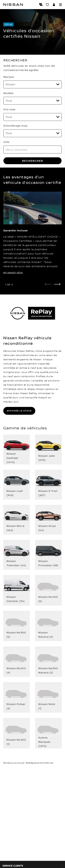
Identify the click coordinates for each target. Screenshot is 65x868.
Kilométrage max (15, 126)
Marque (9, 77)
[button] (60, 5)
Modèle (8, 93)
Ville (6, 142)
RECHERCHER (33, 161)
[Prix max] (32, 117)
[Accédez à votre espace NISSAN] (54, 5)
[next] (57, 284)
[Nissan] (13, 5)
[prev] (48, 284)
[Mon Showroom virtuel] (47, 5)
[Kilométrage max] (32, 133)
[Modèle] (32, 101)
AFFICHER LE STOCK (19, 411)
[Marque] (32, 84)
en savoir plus (13, 272)
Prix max (9, 109)
